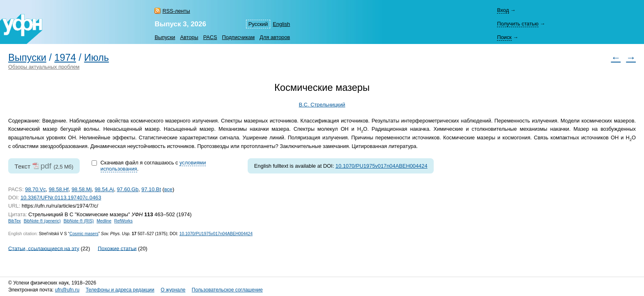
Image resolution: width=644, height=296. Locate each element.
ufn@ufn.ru (67, 290)
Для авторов (275, 37)
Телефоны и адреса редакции (120, 290)
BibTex (15, 221)
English (281, 24)
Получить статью (518, 24)
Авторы (189, 37)
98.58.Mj (82, 189)
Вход (503, 10)
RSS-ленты (176, 11)
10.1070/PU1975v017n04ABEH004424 (382, 166)
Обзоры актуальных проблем (44, 67)
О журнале (173, 290)
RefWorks (123, 221)
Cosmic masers (84, 234)
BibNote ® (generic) (42, 221)
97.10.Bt (151, 189)
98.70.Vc (36, 189)
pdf (46, 166)
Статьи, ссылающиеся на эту (44, 248)
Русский (258, 24)
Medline (104, 221)
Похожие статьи (117, 248)
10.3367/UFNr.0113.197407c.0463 (61, 198)
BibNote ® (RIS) (79, 221)
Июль (97, 58)
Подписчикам (238, 37)
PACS (210, 37)
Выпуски (165, 37)
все (168, 189)
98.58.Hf (59, 189)
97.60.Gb (128, 189)
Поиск (504, 37)
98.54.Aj (104, 189)
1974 (65, 58)
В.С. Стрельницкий (322, 105)
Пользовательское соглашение (227, 290)
